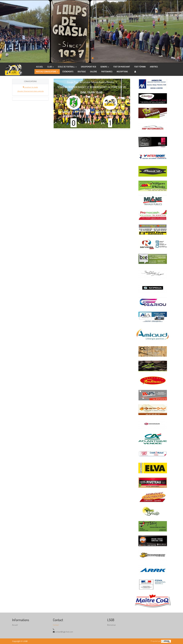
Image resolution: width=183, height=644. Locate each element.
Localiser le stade (30, 87)
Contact (56, 625)
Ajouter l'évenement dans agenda (30, 91)
